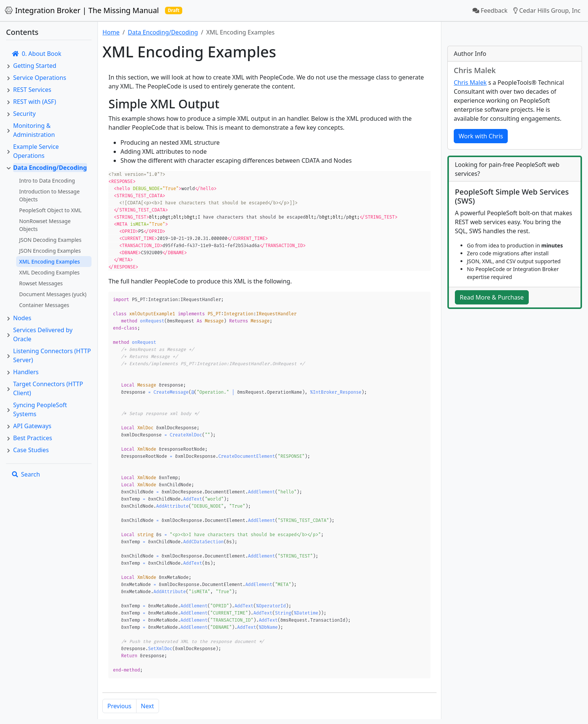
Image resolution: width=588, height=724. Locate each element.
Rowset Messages (41, 283)
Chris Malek (470, 82)
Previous (119, 681)
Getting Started (35, 66)
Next (148, 681)
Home (111, 32)
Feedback (490, 10)
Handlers (26, 372)
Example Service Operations (36, 151)
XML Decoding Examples (49, 272)
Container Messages (44, 305)
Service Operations (40, 78)
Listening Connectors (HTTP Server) (52, 355)
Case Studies (31, 450)
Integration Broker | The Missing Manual (82, 10)
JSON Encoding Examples (50, 251)
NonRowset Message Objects (45, 225)
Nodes (22, 318)
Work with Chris (481, 136)
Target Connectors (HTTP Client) (48, 388)
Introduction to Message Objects (49, 195)
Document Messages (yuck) (53, 294)
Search (26, 474)
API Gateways (32, 426)
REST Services (32, 90)
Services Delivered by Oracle (43, 334)
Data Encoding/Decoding (50, 168)
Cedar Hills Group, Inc (547, 10)
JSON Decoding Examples (50, 240)
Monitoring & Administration (34, 130)
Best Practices (33, 438)
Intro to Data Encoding (47, 181)
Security (24, 114)
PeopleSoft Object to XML (50, 210)
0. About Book (37, 54)
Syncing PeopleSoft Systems (40, 409)
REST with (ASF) (34, 102)
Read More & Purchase (492, 297)
